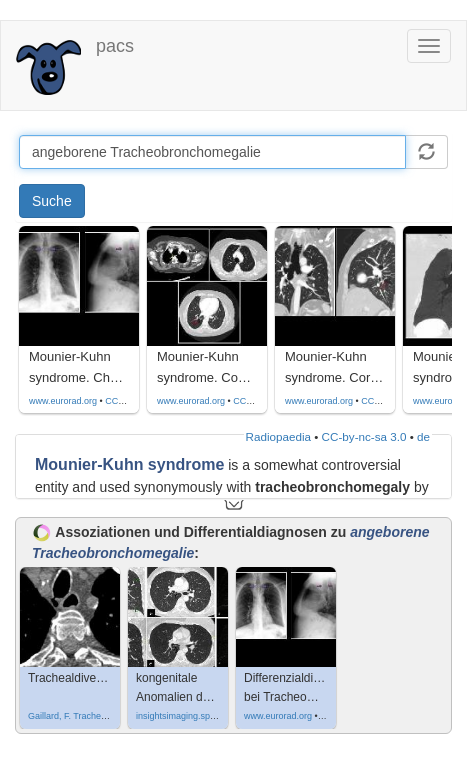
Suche (52, 201)
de (423, 436)
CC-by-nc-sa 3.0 (364, 436)
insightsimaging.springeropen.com (204, 716)
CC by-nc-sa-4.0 (138, 401)
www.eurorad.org (63, 401)
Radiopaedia (278, 436)
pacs (115, 46)
